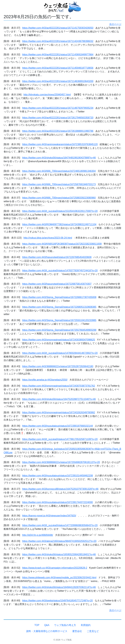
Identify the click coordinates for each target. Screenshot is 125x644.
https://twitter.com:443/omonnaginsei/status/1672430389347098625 (59, 340)
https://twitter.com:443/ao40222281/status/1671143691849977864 (58, 55)
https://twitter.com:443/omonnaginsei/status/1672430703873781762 (59, 386)
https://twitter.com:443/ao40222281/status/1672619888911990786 (58, 131)
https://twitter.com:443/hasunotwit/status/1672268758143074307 (57, 284)
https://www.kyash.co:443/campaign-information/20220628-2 (55, 568)
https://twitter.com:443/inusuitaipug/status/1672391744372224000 (57, 502)
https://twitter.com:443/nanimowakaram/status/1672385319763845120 (60, 144)
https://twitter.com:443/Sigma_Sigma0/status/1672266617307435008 (59, 297)
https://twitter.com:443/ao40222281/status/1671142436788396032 (58, 41)
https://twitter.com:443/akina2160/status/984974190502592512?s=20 (59, 541)
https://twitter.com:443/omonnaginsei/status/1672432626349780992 (59, 412)
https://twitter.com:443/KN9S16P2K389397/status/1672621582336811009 (62, 244)
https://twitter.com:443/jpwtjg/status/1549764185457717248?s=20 (57, 601)
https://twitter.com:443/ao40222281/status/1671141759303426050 (58, 28)
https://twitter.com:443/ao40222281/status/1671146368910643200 (58, 81)
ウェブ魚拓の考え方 (65, 625)
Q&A (47, 625)
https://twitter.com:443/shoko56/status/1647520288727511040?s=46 (59, 399)
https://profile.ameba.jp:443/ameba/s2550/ (45, 380)
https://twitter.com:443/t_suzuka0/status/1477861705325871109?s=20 (60, 439)
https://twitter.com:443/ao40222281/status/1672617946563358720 (58, 118)
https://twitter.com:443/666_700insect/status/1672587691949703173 (59, 184)
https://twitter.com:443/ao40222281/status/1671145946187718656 (58, 68)
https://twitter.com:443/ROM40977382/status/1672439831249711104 (59, 224)
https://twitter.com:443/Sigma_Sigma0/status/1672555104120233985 (59, 320)
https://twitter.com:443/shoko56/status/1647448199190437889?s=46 (59, 158)
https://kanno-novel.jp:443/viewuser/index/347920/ (49, 516)
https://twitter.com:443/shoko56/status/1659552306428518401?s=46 (59, 554)
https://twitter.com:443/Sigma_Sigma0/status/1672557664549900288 (59, 330)
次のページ (115, 24)
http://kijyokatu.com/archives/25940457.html (47, 95)
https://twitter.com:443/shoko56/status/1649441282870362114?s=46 (59, 587)
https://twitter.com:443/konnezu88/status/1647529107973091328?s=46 (60, 489)
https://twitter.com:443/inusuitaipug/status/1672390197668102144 (57, 426)
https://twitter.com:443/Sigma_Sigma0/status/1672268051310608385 (59, 307)
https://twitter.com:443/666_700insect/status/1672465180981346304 (59, 171)
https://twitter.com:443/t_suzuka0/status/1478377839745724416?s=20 (60, 271)
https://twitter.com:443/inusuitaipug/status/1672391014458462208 (57, 476)
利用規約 (86, 625)
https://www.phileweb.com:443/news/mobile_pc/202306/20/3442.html (59, 577)
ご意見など (93, 631)
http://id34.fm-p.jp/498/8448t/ (38, 535)
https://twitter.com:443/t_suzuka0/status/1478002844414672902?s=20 (60, 353)
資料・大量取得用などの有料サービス (47, 631)
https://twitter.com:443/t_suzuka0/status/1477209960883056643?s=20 (60, 525)
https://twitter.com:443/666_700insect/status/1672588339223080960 (59, 198)
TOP (37, 625)
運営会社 (77, 631)
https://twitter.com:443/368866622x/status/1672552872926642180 (58, 366)
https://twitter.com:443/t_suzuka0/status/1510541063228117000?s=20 (60, 211)
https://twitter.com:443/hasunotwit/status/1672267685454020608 (57, 257)
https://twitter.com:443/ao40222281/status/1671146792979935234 (58, 108)
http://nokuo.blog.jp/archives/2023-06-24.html (48, 238)
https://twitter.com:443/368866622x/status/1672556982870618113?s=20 (61, 462)
